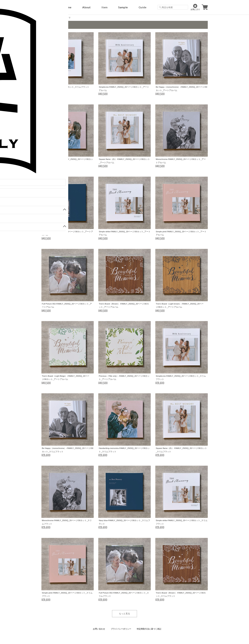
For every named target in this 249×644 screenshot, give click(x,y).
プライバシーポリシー (121, 629)
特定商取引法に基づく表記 (149, 629)
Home (67, 7)
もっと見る (124, 614)
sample (123, 7)
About (86, 7)
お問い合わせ (99, 629)
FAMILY (53, 18)
